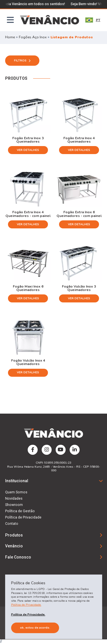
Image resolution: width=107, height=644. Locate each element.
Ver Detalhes (28, 150)
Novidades (14, 499)
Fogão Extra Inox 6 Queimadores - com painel (79, 214)
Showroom (14, 505)
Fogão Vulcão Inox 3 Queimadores (79, 288)
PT (93, 20)
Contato (12, 524)
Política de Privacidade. (26, 605)
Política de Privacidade (23, 517)
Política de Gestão (20, 511)
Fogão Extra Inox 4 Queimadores (79, 140)
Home (10, 37)
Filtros (22, 60)
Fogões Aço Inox (33, 37)
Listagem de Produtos (72, 37)
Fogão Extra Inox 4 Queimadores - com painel (28, 214)
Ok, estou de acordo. (35, 628)
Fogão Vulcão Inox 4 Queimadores (28, 362)
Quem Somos (16, 492)
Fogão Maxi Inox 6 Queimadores (28, 288)
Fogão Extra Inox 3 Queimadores (28, 140)
